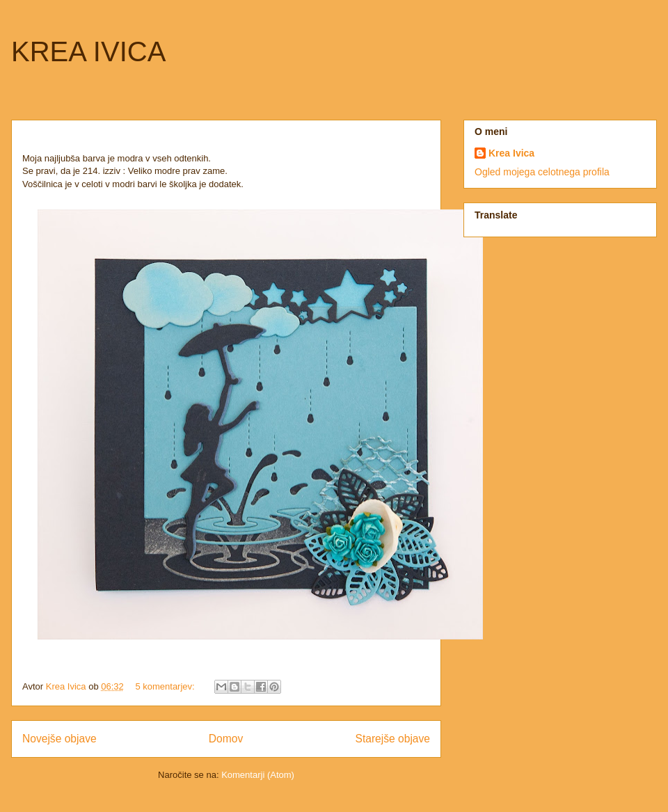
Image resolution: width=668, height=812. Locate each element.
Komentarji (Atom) (258, 775)
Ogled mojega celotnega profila (542, 172)
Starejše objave (393, 739)
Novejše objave (59, 739)
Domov (226, 739)
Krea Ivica (511, 153)
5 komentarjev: (166, 686)
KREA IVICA (88, 51)
